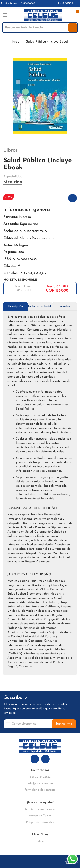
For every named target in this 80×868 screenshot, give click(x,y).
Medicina (13, 182)
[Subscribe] (64, 724)
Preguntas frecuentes (40, 822)
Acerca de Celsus (40, 816)
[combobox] (36, 28)
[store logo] (43, 15)
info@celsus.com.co (40, 783)
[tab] (15, 306)
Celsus (40, 841)
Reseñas (65, 306)
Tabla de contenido (40, 306)
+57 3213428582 (40, 777)
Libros (11, 150)
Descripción (15, 306)
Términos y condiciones (40, 809)
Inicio (16, 42)
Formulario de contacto (40, 790)
